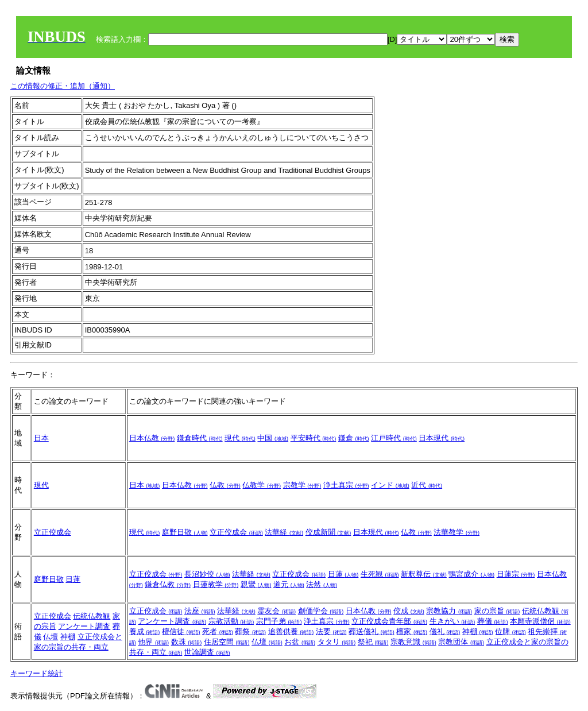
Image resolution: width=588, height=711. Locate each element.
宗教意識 (413, 642)
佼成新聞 (328, 532)
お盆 (300, 642)
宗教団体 (461, 642)
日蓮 (73, 579)
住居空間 (227, 642)
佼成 (409, 611)
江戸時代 (394, 438)
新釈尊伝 (424, 574)
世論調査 (207, 652)
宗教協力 (449, 611)
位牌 (510, 631)
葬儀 (493, 621)
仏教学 (262, 485)
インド (390, 485)
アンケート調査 (84, 626)
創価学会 (321, 611)
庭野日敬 (185, 532)
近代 (427, 485)
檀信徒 (181, 631)
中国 (273, 438)
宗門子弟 (279, 621)
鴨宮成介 (471, 574)
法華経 (284, 532)
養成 (145, 631)
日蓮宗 (516, 574)
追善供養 (291, 631)
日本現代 (442, 438)
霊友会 (276, 611)
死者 (218, 631)
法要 (331, 631)
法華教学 (457, 532)
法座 (200, 611)
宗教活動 (231, 621)
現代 (240, 438)
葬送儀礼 (372, 631)
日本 (41, 438)
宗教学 (302, 485)
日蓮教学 (216, 584)
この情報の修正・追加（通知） (63, 86)
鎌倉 (354, 438)
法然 (322, 584)
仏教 (225, 485)
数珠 (187, 642)
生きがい (452, 621)
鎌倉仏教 (168, 584)
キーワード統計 (36, 673)
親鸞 (256, 584)
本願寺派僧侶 (540, 621)
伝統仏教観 (92, 616)
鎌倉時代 (200, 438)
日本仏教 (152, 438)
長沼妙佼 (207, 574)
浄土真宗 (346, 485)
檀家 (412, 631)
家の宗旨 (497, 611)
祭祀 (373, 642)
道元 (289, 584)
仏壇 (51, 637)
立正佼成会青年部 (389, 621)
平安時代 (314, 438)
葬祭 (250, 631)
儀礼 (445, 631)
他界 (153, 642)
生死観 (380, 574)
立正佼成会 (53, 532)
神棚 (68, 637)
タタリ (337, 642)
